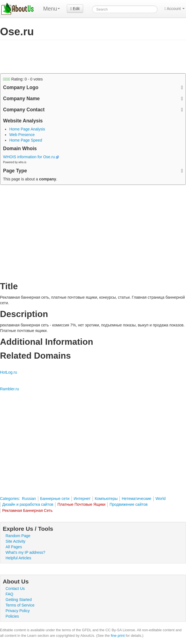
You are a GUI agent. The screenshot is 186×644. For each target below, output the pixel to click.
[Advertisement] (65, 57)
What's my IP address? (25, 552)
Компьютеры (106, 499)
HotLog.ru (8, 372)
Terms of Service (20, 605)
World (160, 499)
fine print (118, 636)
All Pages (14, 547)
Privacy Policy (18, 611)
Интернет (82, 499)
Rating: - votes (23, 79)
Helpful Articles (18, 558)
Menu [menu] (52, 9)
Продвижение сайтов (128, 504)
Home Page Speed (26, 140)
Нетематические (137, 499)
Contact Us (15, 588)
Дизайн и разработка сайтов (28, 504)
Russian (29, 499)
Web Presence (22, 135)
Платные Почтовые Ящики (81, 504)
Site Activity (16, 541)
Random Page (18, 536)
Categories (9, 499)
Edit (75, 9)
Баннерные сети (55, 499)
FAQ (9, 594)
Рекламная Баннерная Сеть (27, 510)
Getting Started (19, 600)
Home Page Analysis (27, 129)
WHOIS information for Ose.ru (31, 157)
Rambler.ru (9, 389)
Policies (12, 616)
